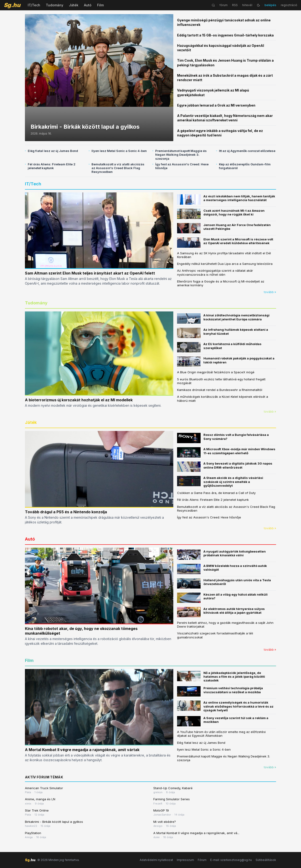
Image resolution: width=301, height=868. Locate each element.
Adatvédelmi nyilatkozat (156, 860)
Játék (74, 5)
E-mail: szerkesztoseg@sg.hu (231, 860)
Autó (88, 5)
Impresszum (185, 860)
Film (100, 5)
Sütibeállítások (266, 860)
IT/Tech (34, 5)
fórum (224, 5)
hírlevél (247, 5)
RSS (235, 5)
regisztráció (289, 5)
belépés (270, 5)
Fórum (202, 860)
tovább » (270, 292)
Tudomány (55, 5)
